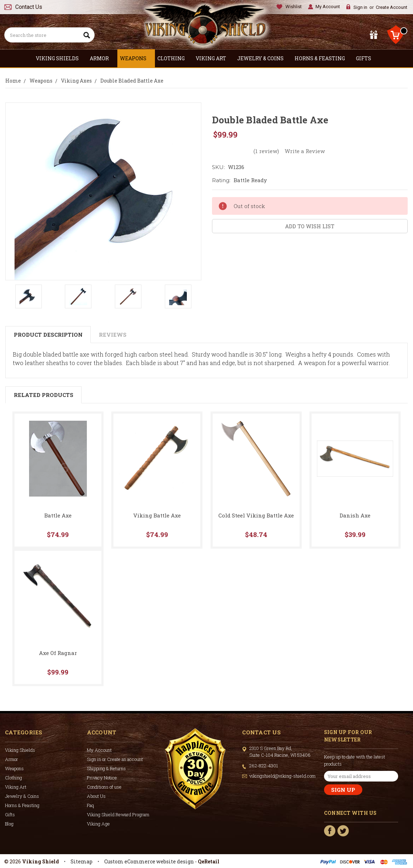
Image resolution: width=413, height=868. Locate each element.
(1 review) (266, 151)
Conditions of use (104, 787)
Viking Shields (60, 58)
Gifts (367, 58)
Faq (90, 805)
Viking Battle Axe (157, 515)
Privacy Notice (102, 778)
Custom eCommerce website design (149, 861)
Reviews (113, 335)
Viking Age (98, 824)
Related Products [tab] (44, 395)
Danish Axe (355, 515)
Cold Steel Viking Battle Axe (256, 515)
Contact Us (29, 7)
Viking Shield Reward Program (118, 814)
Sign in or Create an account (115, 759)
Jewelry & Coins (263, 58)
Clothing (174, 58)
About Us (96, 796)
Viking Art (214, 58)
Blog (9, 824)
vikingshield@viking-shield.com (282, 776)
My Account (328, 7)
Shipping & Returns (106, 768)
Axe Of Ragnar (58, 653)
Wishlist (294, 7)
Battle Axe (58, 515)
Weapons (136, 58)
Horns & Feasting (323, 58)
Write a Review (305, 151)
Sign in (360, 7)
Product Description (48, 335)
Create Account (392, 7)
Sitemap (82, 861)
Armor (102, 58)
